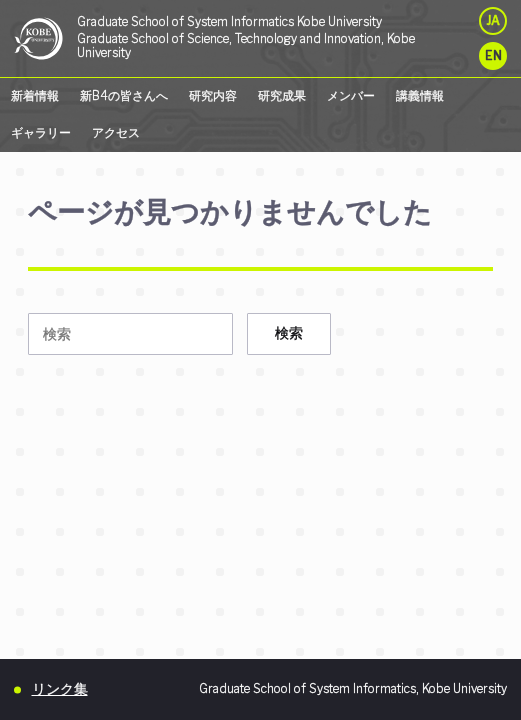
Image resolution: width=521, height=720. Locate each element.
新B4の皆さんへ (124, 96)
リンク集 (60, 688)
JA (493, 21)
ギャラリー (41, 133)
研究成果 (282, 96)
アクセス (116, 133)
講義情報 (420, 96)
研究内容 (213, 96)
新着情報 (35, 96)
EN (493, 56)
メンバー (351, 96)
